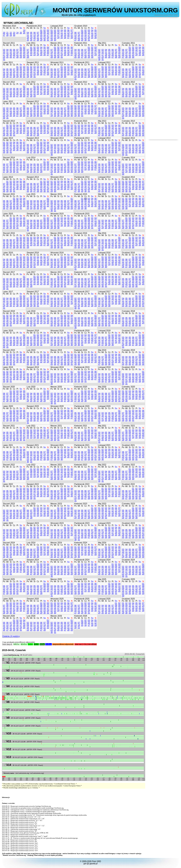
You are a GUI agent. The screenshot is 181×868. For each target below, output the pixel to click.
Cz (14, 28)
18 (28, 38)
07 (38, 33)
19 (24, 30)
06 (35, 33)
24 (17, 33)
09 (45, 33)
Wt (7, 28)
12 (31, 35)
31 (48, 40)
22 (11, 33)
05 (31, 33)
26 (24, 33)
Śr (11, 28)
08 (41, 33)
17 (48, 35)
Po (4, 28)
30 (14, 35)
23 (14, 33)
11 (28, 35)
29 (11, 35)
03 (48, 30)
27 (4, 35)
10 (48, 33)
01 (41, 30)
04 (28, 33)
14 (38, 35)
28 (7, 35)
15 (41, 35)
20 (4, 33)
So (21, 28)
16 (45, 35)
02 (45, 30)
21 (7, 33)
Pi (17, 28)
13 (35, 35)
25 (21, 33)
